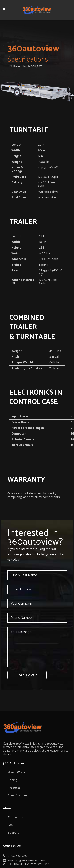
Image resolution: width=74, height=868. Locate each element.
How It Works (17, 773)
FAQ (11, 825)
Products (14, 788)
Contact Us (15, 817)
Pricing (13, 780)
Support (13, 833)
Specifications (18, 796)
